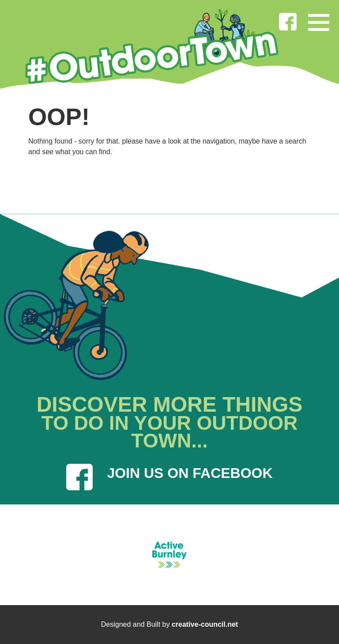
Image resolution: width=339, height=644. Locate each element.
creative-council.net (205, 624)
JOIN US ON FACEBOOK (169, 477)
